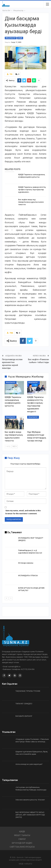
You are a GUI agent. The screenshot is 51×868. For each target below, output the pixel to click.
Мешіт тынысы (22, 835)
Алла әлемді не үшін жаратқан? (29, 764)
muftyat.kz (28, 864)
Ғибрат (22, 839)
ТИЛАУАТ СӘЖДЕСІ (24, 704)
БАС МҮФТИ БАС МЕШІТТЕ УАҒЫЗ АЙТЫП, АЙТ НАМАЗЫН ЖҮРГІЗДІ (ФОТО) (30, 815)
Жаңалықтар (11, 38)
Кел (15, 446)
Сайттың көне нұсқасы (22, 847)
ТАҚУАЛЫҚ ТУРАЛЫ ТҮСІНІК (28, 691)
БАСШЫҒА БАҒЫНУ (24, 716)
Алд (8, 446)
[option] (26, 567)
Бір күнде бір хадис (22, 843)
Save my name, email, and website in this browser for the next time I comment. (23, 512)
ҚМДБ (20, 38)
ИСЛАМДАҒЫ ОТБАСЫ (28, 575)
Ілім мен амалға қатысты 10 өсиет (30, 800)
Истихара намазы (26, 563)
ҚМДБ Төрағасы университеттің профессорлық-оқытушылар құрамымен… (32, 190)
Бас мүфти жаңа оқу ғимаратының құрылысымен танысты (31, 202)
